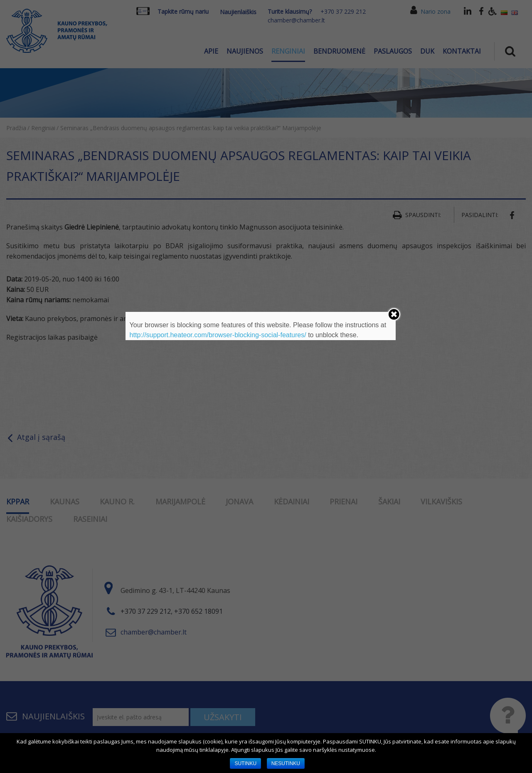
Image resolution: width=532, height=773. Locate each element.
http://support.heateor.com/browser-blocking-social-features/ (218, 335)
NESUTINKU (286, 763)
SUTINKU (245, 763)
